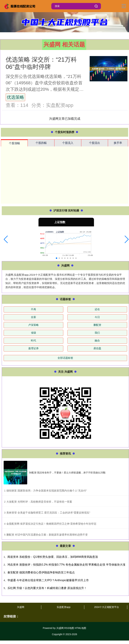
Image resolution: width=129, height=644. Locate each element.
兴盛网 (21, 607)
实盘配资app (64, 607)
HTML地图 (80, 628)
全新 (33, 317)
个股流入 (68, 143)
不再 (33, 309)
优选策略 (15, 97)
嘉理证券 (33, 348)
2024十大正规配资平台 (107, 607)
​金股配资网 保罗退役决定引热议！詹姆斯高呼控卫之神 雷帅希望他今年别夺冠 (51, 524)
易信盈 (97, 348)
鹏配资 (97, 325)
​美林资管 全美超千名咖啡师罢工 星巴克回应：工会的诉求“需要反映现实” (48, 513)
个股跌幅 (41, 143)
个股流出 (94, 143)
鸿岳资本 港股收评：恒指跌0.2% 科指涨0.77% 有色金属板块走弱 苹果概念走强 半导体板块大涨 (66, 565)
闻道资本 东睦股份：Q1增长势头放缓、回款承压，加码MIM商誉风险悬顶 (53, 557)
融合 (97, 340)
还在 (97, 309)
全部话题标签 (65, 358)
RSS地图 (69, 628)
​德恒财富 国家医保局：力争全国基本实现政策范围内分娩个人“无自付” (47, 491)
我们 (97, 333)
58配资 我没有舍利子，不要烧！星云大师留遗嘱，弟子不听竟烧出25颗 (67, 473)
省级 (33, 333)
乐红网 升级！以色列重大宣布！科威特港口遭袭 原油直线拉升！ (47, 588)
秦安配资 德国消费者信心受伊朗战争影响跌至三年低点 (41, 572)
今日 (97, 317)
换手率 (118, 143)
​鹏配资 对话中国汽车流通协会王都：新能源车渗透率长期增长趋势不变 (47, 535)
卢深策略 (33, 325)
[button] (6, 239)
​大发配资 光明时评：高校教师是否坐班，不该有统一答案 (39, 502)
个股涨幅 (14, 143)
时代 (33, 340)
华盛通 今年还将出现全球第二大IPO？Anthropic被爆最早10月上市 (48, 580)
